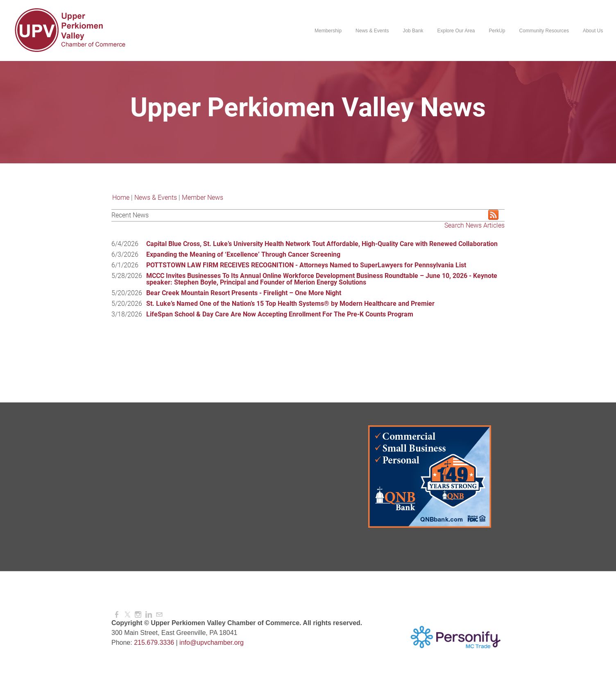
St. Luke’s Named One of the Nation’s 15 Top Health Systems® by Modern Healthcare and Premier (290, 304)
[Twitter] (127, 615)
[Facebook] (117, 615)
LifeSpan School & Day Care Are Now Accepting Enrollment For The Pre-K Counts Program (280, 314)
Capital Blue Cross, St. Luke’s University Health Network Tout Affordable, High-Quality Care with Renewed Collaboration (322, 244)
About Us (593, 31)
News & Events (372, 31)
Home (121, 198)
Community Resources (544, 31)
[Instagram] (138, 615)
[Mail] (159, 615)
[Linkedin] (149, 615)
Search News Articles (474, 225)
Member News (203, 198)
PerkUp (497, 31)
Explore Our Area (456, 31)
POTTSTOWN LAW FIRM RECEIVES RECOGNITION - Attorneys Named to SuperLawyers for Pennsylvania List (306, 265)
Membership (328, 31)
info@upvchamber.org (212, 643)
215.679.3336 (154, 643)
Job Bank (413, 31)
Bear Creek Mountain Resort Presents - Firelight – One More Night (244, 293)
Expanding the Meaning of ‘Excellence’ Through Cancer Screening (243, 254)
